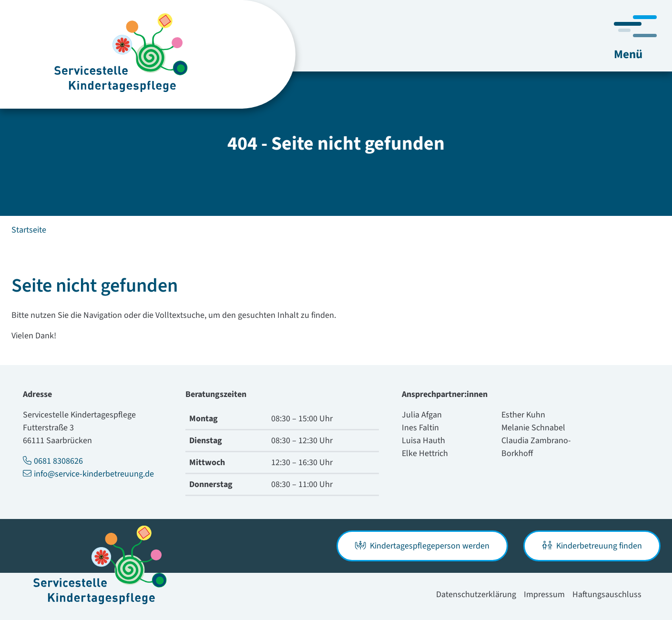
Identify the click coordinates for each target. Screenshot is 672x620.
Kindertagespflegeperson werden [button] (422, 546)
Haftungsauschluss (607, 595)
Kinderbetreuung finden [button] (592, 546)
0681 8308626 (53, 461)
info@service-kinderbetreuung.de (88, 474)
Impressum (544, 595)
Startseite (29, 230)
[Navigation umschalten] (635, 38)
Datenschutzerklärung (476, 595)
